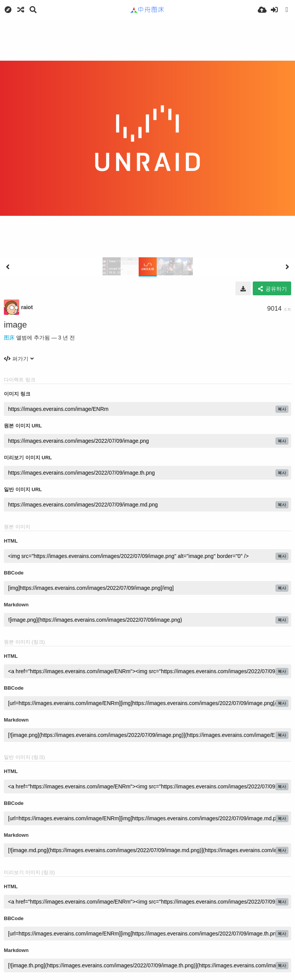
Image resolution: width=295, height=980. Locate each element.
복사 (282, 409)
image (15, 325)
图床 (9, 338)
